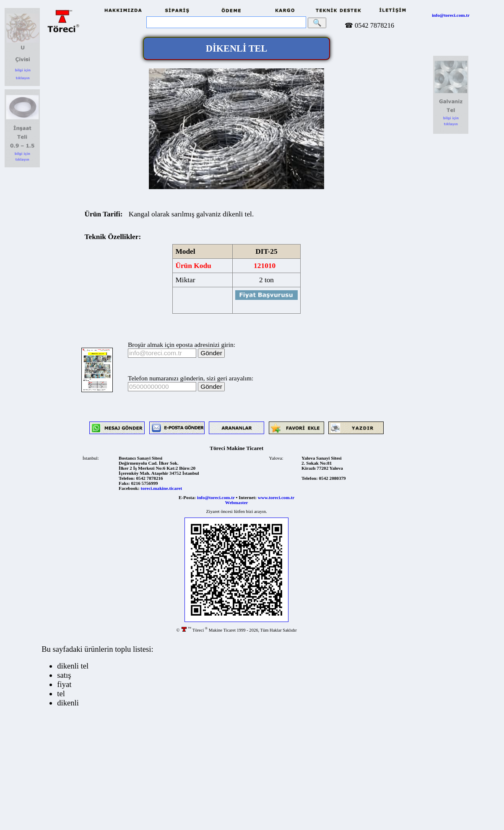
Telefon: (127, 478)
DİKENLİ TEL (237, 48)
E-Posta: (187, 497)
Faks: (124, 483)
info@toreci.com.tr (451, 15)
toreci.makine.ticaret (161, 488)
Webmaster (237, 502)
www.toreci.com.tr (276, 497)
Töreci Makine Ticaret (236, 448)
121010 (265, 266)
